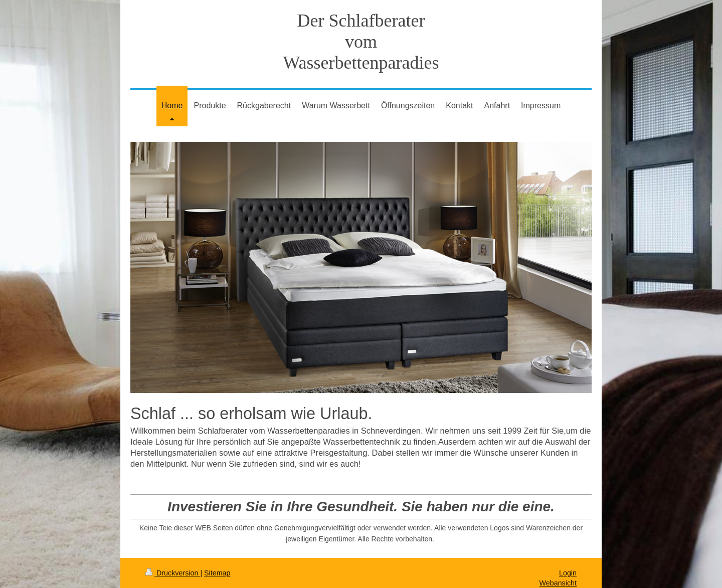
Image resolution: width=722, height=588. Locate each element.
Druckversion (173, 573)
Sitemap (217, 573)
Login (568, 573)
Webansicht (558, 583)
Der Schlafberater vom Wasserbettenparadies (361, 42)
